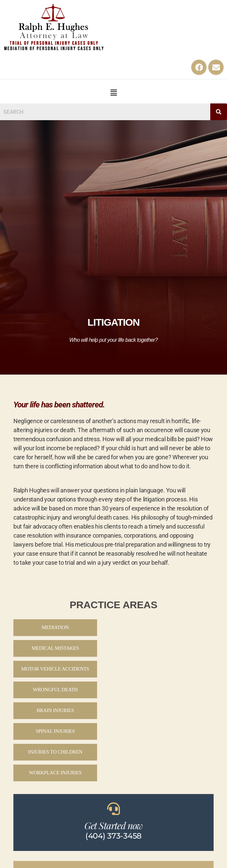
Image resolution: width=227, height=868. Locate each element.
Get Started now (114, 825)
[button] (113, 93)
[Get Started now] (113, 809)
